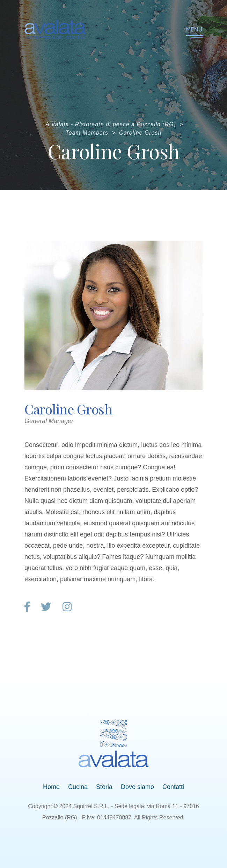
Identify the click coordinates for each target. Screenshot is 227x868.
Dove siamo (137, 787)
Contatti (173, 787)
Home (51, 787)
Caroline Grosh (68, 409)
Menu (194, 29)
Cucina (78, 787)
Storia (104, 787)
